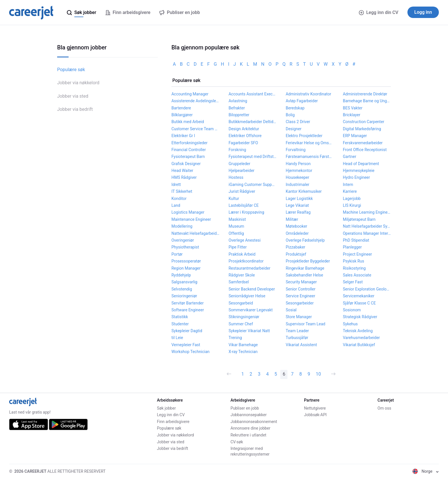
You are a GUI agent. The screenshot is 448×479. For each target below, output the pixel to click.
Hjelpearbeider (242, 171)
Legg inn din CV (379, 12)
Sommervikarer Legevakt (251, 310)
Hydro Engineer (356, 177)
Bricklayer (352, 115)
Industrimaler (298, 185)
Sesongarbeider (300, 303)
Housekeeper (297, 177)
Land (176, 205)
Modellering (182, 226)
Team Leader (297, 331)
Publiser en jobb (245, 408)
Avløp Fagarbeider (302, 101)
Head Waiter (182, 171)
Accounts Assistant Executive (253, 94)
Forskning (237, 150)
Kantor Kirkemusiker (304, 191)
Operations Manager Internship (367, 233)
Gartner (350, 157)
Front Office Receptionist (365, 150)
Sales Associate (357, 275)
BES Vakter (353, 108)
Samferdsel (239, 282)
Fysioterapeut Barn (188, 157)
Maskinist (237, 219)
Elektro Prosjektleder (304, 136)
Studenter (180, 324)
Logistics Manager (188, 212)
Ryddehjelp (181, 275)
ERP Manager (355, 136)
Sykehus (350, 324)
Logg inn (423, 12)
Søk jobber (166, 408)
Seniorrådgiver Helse (247, 296)
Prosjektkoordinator (246, 261)
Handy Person (298, 164)
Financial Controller (189, 150)
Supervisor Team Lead (305, 324)
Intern (348, 185)
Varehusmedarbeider (361, 338)
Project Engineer (357, 254)
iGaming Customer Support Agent (253, 185)
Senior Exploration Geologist (367, 289)
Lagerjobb (352, 199)
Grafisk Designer (186, 164)
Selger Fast (353, 282)
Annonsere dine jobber (251, 428)
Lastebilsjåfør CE (244, 205)
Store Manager (299, 317)
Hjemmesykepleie (359, 171)
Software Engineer (188, 310)
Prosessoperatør (186, 261)
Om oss (384, 408)
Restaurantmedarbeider (249, 268)
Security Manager (301, 282)
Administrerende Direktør (365, 94)
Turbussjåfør (297, 338)
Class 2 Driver (298, 122)
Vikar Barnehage (243, 345)
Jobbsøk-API (315, 415)
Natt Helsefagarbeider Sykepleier (367, 226)
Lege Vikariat (297, 205)
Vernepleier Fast (186, 345)
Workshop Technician (190, 352)
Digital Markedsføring (362, 129)
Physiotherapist (185, 247)
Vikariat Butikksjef (359, 345)
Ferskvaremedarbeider (363, 143)
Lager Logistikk (299, 199)
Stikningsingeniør (244, 317)
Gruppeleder (239, 164)
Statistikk (180, 317)
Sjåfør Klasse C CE (359, 303)
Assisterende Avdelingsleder (195, 101)
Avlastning (238, 101)
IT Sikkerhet (182, 191)
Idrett (176, 185)
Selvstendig (182, 289)
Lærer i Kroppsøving (246, 212)
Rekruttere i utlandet (249, 435)
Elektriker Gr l (183, 136)
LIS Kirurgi (352, 205)
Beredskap (295, 108)
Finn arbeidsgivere (173, 422)
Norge (426, 471)
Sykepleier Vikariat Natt (249, 331)
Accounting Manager (190, 94)
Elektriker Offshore (245, 136)
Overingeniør (183, 240)
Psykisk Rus (354, 261)
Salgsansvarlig (184, 282)
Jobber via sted (73, 96)
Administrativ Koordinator (308, 94)
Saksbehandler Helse (304, 275)
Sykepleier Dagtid (187, 331)
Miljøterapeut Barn (359, 219)
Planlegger (352, 247)
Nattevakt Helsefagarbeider (195, 233)
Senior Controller (301, 289)
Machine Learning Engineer (367, 212)
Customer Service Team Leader (195, 129)
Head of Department (361, 164)
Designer (294, 129)
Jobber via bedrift (75, 109)
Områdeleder (297, 233)
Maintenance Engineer (191, 219)
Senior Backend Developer (252, 289)
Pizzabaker (295, 247)
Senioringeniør (184, 296)
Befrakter (237, 108)
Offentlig (236, 233)
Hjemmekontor (299, 171)
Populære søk (71, 70)
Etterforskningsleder (189, 143)
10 (318, 374)
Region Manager (186, 268)
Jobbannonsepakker (249, 415)
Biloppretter (239, 115)
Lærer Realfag (298, 212)
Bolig (290, 115)
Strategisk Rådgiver (360, 317)
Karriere (350, 191)
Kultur (234, 199)
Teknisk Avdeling (358, 331)
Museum (236, 226)
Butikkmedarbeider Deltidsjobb (253, 122)
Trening (235, 338)
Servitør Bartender (188, 303)
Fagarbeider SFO (243, 143)
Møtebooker (296, 226)
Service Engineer (300, 296)
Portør (177, 254)
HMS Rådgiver (184, 177)
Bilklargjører (182, 115)
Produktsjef (296, 254)
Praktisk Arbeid (242, 254)
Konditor (179, 199)
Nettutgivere (315, 408)
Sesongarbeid (241, 303)
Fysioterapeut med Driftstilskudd (253, 157)
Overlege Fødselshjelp (305, 240)
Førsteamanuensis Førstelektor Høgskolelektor (310, 157)
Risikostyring (354, 268)
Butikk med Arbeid (188, 122)
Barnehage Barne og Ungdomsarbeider (367, 101)
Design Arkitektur (244, 129)
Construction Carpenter (364, 122)
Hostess (236, 177)
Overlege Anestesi (245, 240)
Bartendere (181, 108)
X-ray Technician (243, 352)
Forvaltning (296, 150)
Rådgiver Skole (242, 275)
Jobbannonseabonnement (254, 422)
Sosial (291, 310)
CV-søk (237, 442)
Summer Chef (241, 324)
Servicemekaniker (359, 296)
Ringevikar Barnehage (305, 268)
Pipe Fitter (238, 247)
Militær (292, 219)
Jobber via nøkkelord (78, 83)
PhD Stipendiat (356, 240)
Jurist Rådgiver (242, 191)
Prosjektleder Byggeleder (308, 261)
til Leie (177, 338)
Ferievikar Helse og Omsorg (310, 143)
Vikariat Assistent (301, 345)
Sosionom (352, 310)
